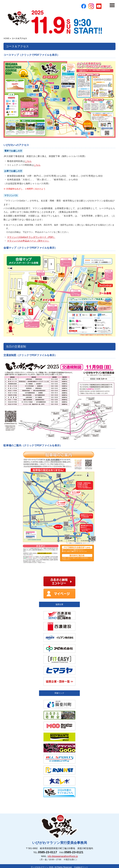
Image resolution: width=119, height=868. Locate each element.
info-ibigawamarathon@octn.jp (63, 856)
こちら (28, 161)
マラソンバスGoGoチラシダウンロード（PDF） (31, 237)
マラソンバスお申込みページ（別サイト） (28, 241)
